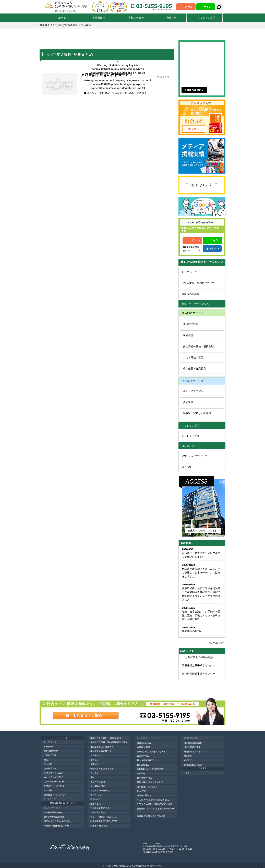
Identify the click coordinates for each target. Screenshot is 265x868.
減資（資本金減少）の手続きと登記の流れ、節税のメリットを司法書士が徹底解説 (201, 615)
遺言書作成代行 (98, 755)
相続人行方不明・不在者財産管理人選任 (109, 742)
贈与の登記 (96, 795)
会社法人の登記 (144, 743)
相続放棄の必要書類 (193, 743)
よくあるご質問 (207, 18)
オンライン (212, 249)
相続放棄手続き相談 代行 (102, 747)
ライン (207, 7)
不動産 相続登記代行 (100, 791)
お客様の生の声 (190, 294)
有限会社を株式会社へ (147, 787)
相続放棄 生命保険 (192, 752)
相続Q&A (48, 760)
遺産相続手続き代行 (53, 813)
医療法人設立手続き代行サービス (152, 752)
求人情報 (187, 467)
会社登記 (92, 93)
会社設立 (188, 402)
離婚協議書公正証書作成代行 (104, 821)
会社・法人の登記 (193, 391)
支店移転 (129, 93)
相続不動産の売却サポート (103, 751)
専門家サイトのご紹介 (54, 786)
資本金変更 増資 (144, 778)
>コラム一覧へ (217, 643)
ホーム (62, 18)
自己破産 (94, 773)
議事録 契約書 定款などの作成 (151, 816)
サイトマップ (50, 799)
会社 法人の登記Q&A (53, 777)
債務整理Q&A (50, 768)
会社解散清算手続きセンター (199, 674)
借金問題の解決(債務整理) (102, 769)
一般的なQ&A (50, 755)
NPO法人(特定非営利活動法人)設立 (153, 800)
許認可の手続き (144, 795)
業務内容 (172, 18)
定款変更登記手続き (193, 765)
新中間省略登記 (98, 813)
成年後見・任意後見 (195, 368)
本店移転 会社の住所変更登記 (151, 769)
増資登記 (188, 756)
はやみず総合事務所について (198, 283)
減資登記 (188, 760)
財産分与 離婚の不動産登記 (103, 817)
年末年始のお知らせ (194, 631)
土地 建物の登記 (98, 786)
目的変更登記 (143, 765)
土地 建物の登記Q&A (53, 773)
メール (189, 7)
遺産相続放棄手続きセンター (199, 665)
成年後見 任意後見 (99, 826)
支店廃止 (142, 93)
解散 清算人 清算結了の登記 (150, 782)
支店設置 (117, 93)
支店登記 (104, 93)
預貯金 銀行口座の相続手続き (57, 821)
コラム (187, 773)
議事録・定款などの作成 (197, 413)
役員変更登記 (143, 756)
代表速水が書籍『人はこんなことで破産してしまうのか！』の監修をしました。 (201, 572)
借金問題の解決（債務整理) (199, 346)
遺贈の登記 (96, 804)
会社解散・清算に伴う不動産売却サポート (155, 810)
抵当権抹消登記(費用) (100, 808)
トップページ (189, 272)
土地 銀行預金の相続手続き (198, 657)
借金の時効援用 (98, 782)
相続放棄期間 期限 (192, 747)
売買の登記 (96, 799)
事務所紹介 (99, 18)
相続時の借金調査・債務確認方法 (106, 738)
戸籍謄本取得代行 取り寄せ (56, 826)
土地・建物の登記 (193, 357)
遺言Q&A (48, 764)
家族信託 (188, 335)
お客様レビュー (135, 18)
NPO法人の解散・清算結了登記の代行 (155, 804)
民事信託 (94, 764)
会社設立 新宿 (143, 747)
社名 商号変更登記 (146, 760)
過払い (93, 777)
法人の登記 (142, 791)
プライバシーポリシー (194, 456)
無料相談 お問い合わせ (54, 795)
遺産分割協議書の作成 (54, 817)
